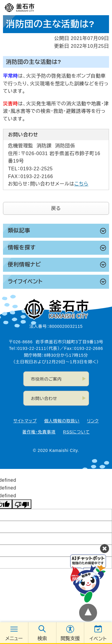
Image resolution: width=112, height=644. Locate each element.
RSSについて (76, 432)
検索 (42, 638)
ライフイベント (25, 282)
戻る (56, 208)
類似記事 (19, 231)
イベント (98, 639)
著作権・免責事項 (39, 432)
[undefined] (22, 504)
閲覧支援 (70, 638)
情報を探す (22, 248)
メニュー (14, 638)
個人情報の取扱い (62, 421)
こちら (81, 184)
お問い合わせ (44, 399)
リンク (93, 421)
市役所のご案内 (46, 379)
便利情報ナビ (24, 265)
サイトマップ (25, 421)
